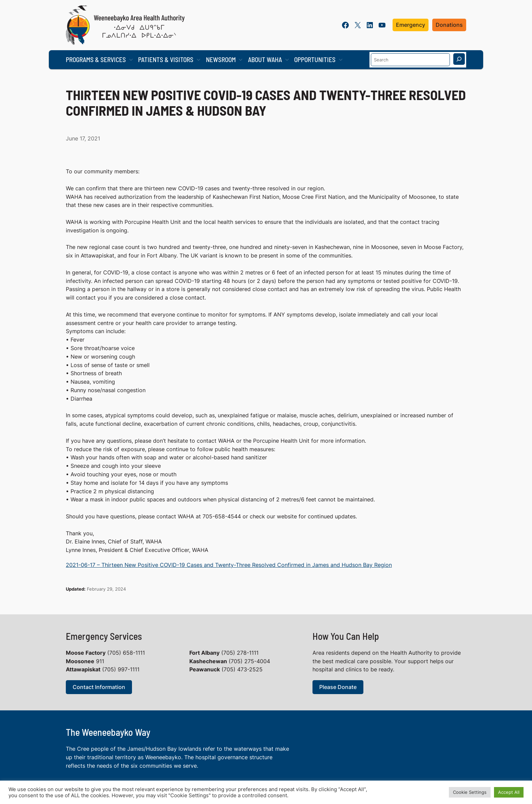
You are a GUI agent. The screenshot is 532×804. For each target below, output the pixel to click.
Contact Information (99, 687)
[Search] (459, 59)
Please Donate (338, 687)
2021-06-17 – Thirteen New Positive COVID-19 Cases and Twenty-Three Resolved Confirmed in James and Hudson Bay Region (229, 565)
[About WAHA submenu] (287, 60)
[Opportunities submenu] (341, 60)
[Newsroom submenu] (241, 60)
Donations (449, 25)
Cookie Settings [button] (470, 792)
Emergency (411, 25)
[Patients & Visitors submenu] (198, 60)
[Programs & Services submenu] (131, 60)
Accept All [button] (509, 792)
